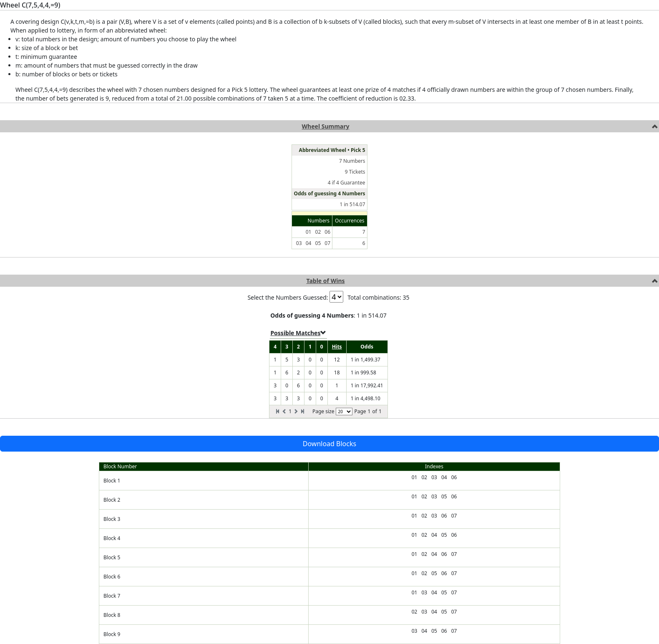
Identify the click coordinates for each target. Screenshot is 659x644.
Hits (337, 347)
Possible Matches (298, 333)
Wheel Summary (326, 126)
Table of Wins (325, 281)
